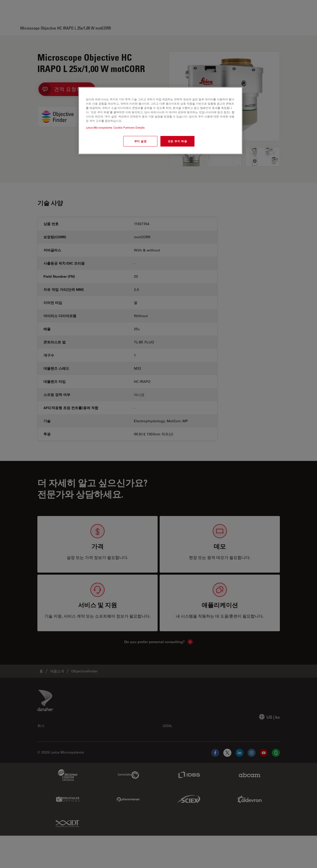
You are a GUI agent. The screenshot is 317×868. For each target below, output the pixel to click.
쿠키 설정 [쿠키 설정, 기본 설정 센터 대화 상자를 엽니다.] (140, 141)
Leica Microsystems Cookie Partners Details (115, 127)
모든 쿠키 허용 (177, 141)
